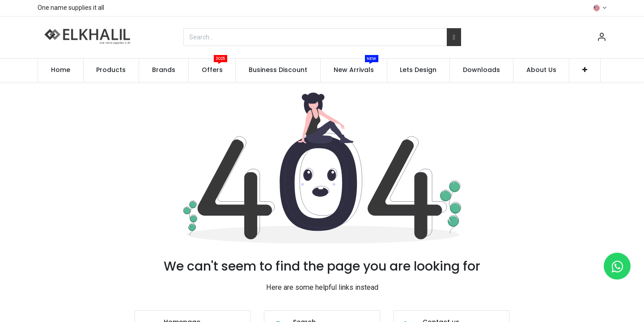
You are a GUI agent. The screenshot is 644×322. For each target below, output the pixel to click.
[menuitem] (61, 70)
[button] (585, 70)
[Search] (454, 37)
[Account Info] (602, 38)
